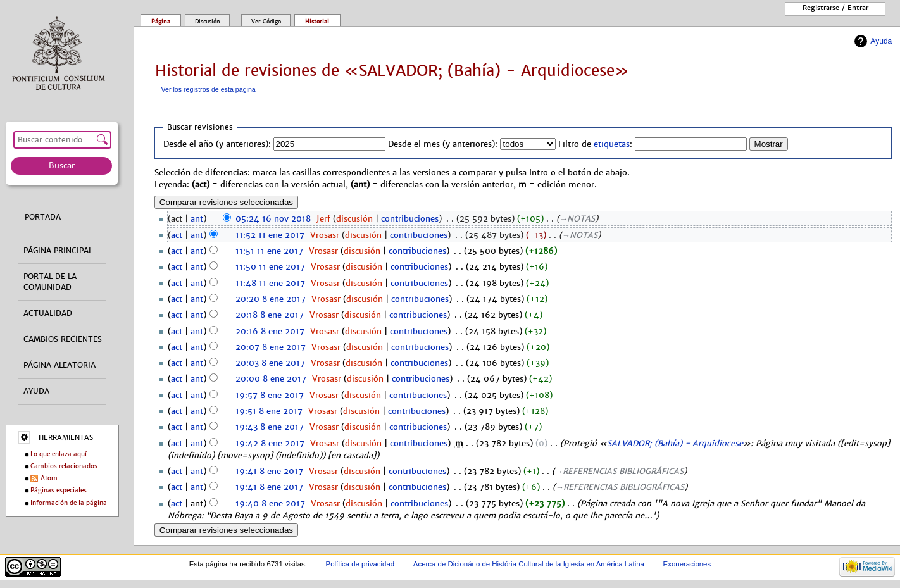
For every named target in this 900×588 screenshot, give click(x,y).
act (177, 235)
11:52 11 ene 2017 (270, 235)
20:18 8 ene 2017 (270, 315)
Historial (317, 22)
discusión (354, 219)
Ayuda (881, 41)
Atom (49, 478)
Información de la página (69, 503)
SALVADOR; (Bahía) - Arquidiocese (675, 444)
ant (197, 219)
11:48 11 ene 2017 (270, 284)
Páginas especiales (59, 490)
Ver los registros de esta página (209, 89)
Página (161, 22)
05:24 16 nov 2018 (273, 219)
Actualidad (48, 313)
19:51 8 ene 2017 (269, 411)
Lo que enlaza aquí (59, 454)
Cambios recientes (63, 339)
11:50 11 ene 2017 (270, 267)
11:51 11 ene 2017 (269, 251)
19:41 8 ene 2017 (269, 472)
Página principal (58, 251)
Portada (43, 217)
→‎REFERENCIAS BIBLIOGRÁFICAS (620, 472)
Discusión (208, 22)
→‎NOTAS (578, 219)
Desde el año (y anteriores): (217, 144)
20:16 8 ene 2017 (270, 332)
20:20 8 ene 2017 (271, 299)
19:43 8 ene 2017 (270, 427)
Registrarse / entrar (835, 8)
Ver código (266, 22)
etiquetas (612, 144)
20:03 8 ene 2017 (270, 363)
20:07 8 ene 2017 (271, 347)
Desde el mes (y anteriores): (443, 144)
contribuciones (410, 219)
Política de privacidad (360, 564)
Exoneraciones (687, 564)
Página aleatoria (59, 365)
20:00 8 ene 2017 (271, 379)
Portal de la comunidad (50, 282)
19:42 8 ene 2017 (270, 444)
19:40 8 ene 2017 (270, 504)
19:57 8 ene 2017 (270, 396)
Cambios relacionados (64, 466)
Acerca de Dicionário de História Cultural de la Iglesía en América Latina (529, 564)
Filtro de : (595, 144)
